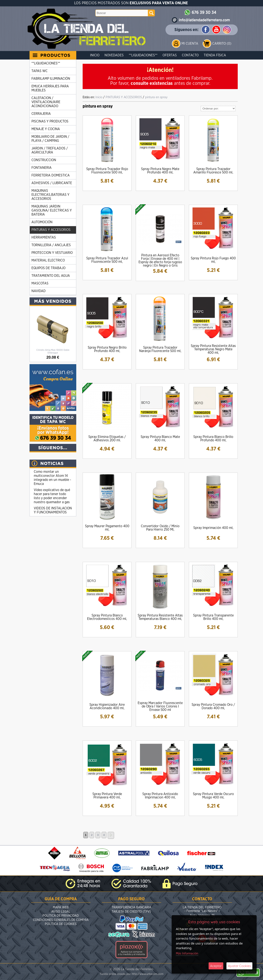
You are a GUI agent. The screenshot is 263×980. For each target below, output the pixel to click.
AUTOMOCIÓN (42, 222)
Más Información (187, 954)
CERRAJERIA (41, 114)
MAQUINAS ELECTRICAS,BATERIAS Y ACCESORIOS (50, 195)
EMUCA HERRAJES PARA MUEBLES (50, 88)
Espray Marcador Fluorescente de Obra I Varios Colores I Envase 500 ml (160, 706)
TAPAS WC (40, 71)
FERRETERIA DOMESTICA (51, 175)
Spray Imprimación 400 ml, (213, 528)
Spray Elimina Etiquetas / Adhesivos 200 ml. (107, 439)
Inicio (95, 55)
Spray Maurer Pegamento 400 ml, (107, 528)
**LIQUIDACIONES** (143, 55)
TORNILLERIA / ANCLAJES (51, 245)
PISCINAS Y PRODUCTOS (50, 121)
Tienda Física (215, 55)
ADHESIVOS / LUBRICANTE (52, 183)
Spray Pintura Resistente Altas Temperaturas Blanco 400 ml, (160, 617)
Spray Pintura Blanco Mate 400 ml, (160, 439)
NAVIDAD (39, 291)
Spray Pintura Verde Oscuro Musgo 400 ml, (213, 796)
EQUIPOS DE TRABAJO (48, 268)
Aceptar (216, 966)
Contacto (190, 55)
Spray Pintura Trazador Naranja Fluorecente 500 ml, (160, 349)
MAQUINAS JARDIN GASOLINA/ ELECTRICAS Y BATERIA (52, 210)
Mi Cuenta (190, 44)
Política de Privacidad (61, 916)
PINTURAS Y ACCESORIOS (51, 230)
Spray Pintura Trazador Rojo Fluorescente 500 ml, (107, 171)
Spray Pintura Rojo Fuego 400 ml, (213, 260)
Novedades (114, 55)
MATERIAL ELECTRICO (48, 260)
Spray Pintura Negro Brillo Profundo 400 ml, (107, 349)
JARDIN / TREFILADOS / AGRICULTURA (50, 150)
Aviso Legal (61, 912)
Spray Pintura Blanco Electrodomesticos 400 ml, (107, 617)
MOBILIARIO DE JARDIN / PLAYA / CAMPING (50, 139)
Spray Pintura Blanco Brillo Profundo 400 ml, (213, 439)
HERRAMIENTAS (44, 237)
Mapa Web (61, 907)
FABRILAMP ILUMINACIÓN (51, 79)
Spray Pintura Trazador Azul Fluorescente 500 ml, (107, 260)
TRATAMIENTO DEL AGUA (51, 276)
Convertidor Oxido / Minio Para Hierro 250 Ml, (160, 528)
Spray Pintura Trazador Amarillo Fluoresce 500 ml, (213, 171)
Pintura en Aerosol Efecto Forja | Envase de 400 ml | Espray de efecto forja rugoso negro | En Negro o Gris (160, 260)
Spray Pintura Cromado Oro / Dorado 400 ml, (213, 706)
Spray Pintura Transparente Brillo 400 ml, (213, 617)
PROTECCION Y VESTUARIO (52, 253)
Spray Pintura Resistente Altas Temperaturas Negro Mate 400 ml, (213, 349)
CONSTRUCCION (44, 160)
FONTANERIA (42, 168)
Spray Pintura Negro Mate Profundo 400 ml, (160, 171)
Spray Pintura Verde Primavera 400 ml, (107, 796)
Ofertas (170, 55)
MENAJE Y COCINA (46, 129)
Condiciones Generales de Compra (61, 920)
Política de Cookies (61, 924)
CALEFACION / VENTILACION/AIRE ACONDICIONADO (46, 102)
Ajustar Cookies (239, 966)
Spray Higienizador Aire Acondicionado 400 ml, (107, 706)
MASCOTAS (40, 283)
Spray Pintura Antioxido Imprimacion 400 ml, (160, 796)
